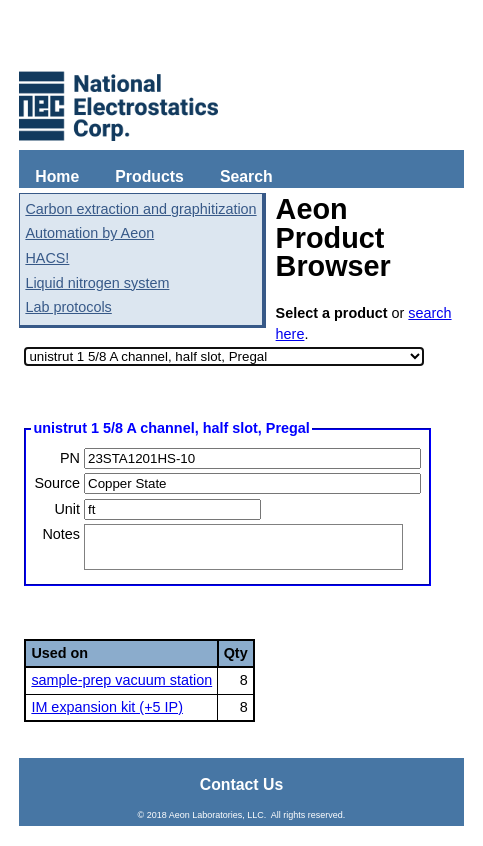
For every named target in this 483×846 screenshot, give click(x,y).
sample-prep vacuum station (121, 680)
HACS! (47, 258)
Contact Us (242, 784)
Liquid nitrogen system (97, 283)
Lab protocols (68, 307)
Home (57, 176)
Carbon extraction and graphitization (140, 209)
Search (246, 176)
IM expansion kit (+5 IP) (107, 707)
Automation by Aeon (89, 233)
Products (149, 176)
